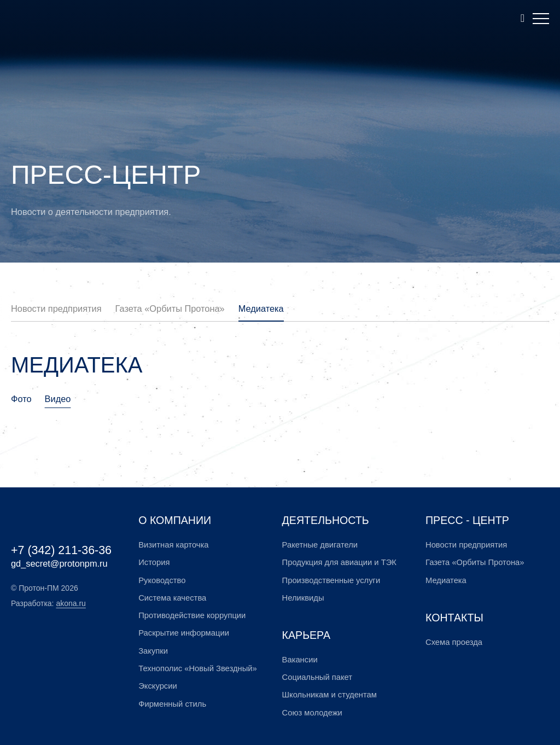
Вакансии (300, 660)
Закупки (153, 651)
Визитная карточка (173, 545)
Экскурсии (157, 686)
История (154, 562)
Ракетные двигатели (320, 545)
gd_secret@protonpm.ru (59, 563)
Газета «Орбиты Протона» (170, 309)
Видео (58, 399)
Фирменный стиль (172, 704)
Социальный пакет (317, 677)
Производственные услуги (331, 580)
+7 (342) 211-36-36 (61, 551)
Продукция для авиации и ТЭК (339, 562)
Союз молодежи (312, 713)
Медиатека (261, 309)
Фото (21, 399)
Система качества (172, 598)
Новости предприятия (56, 309)
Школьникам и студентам (329, 695)
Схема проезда (454, 642)
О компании (175, 520)
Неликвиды (303, 598)
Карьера (306, 635)
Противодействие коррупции (192, 615)
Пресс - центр (467, 520)
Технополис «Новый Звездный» (198, 668)
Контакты (454, 618)
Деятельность (326, 520)
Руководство (162, 580)
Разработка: (48, 603)
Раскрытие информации (184, 633)
